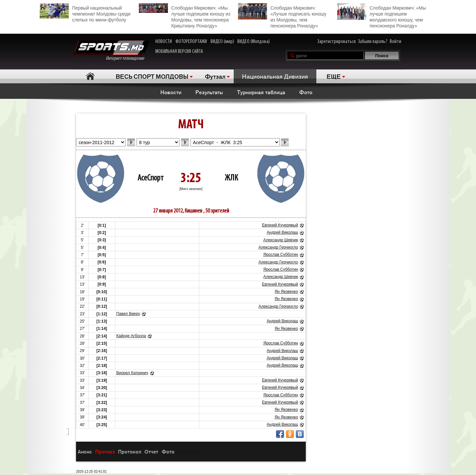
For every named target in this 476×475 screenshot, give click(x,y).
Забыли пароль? (373, 42)
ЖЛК (231, 178)
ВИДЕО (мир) (222, 42)
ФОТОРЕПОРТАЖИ (191, 42)
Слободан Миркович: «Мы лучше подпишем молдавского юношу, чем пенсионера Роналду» (381, 16)
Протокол (130, 451)
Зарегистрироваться (337, 42)
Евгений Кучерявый (280, 225)
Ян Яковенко (286, 292)
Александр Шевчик (281, 240)
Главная (90, 76)
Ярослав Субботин (280, 255)
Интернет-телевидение (111, 51)
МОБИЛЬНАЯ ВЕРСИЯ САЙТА (179, 52)
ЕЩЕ (334, 76)
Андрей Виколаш (282, 232)
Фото (306, 92)
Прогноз (105, 451)
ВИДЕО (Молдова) (254, 42)
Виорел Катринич (132, 373)
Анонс (85, 451)
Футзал (215, 76)
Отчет (151, 451)
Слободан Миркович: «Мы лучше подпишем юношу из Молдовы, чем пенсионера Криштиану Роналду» (185, 16)
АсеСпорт (151, 178)
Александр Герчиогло (278, 247)
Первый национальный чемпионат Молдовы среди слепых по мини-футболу (85, 13)
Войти (396, 42)
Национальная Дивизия (275, 76)
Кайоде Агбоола (131, 336)
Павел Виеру (128, 314)
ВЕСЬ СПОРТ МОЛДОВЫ (152, 76)
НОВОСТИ (164, 42)
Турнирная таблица (261, 92)
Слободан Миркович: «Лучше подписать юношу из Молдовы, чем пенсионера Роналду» (282, 16)
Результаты (209, 92)
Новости (171, 92)
